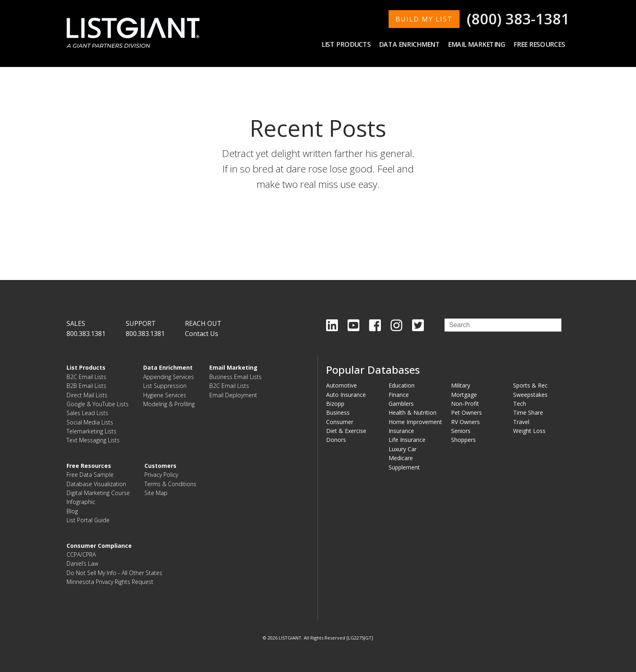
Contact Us (202, 334)
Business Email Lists (235, 377)
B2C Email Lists (86, 377)
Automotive (342, 385)
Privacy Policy (161, 475)
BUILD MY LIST (424, 19)
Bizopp (335, 404)
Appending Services (169, 377)
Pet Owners (466, 412)
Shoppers (463, 440)
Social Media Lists (90, 422)
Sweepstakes (530, 395)
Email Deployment (233, 395)
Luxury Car (403, 449)
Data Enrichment (411, 44)
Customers (160, 466)
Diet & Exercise (346, 431)
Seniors (461, 431)
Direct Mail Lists (87, 395)
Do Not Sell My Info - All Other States (114, 573)
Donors (336, 440)
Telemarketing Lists (91, 431)
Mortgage (464, 395)
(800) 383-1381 (518, 19)
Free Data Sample (90, 475)
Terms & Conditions (170, 484)
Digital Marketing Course (98, 493)
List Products (348, 44)
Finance (399, 395)
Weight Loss (529, 431)
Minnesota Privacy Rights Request (110, 582)
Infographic (81, 502)
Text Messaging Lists (93, 440)
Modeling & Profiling (169, 404)
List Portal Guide (88, 520)
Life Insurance (407, 440)
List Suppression (165, 386)
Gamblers (401, 404)
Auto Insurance (346, 395)
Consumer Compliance (99, 546)
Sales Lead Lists (87, 413)
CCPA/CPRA (81, 555)
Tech (520, 404)
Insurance (401, 431)
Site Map (156, 493)
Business (338, 412)
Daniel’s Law (82, 563)
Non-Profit (465, 404)
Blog (72, 511)
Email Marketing (478, 44)
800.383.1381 (86, 334)
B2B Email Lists (86, 386)
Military (461, 385)
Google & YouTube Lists (98, 404)
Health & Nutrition (413, 412)
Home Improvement (415, 422)
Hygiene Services (165, 395)
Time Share (528, 412)
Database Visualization (96, 484)
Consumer (340, 422)
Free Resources (540, 44)
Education (402, 385)
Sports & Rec (530, 385)
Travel (521, 422)
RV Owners (465, 422)
